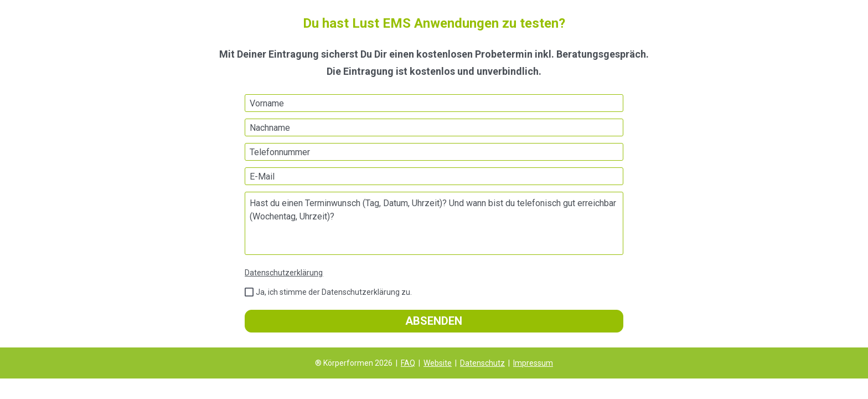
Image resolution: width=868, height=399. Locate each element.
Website (438, 363)
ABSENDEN (434, 321)
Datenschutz (482, 363)
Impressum (533, 363)
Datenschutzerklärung (284, 273)
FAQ (408, 363)
